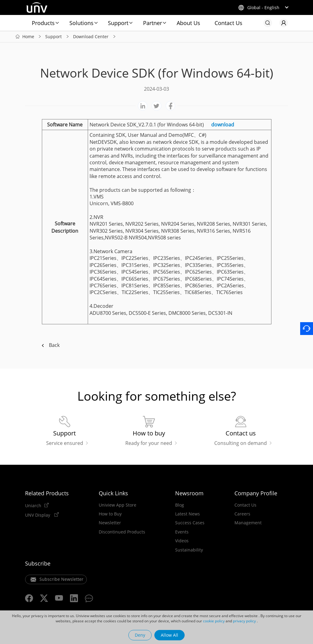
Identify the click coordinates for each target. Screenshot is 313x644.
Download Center (91, 36)
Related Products (47, 493)
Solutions (81, 23)
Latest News (188, 514)
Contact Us (228, 23)
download (223, 125)
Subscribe (38, 563)
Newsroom (189, 493)
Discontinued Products (122, 532)
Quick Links (113, 493)
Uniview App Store (118, 505)
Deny (140, 635)
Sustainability (189, 550)
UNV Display (38, 515)
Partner (153, 23)
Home (28, 36)
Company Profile (256, 493)
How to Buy (110, 514)
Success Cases (190, 523)
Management (248, 523)
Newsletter (110, 523)
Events (182, 532)
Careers (242, 514)
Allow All (169, 635)
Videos (182, 541)
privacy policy (244, 621)
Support (118, 23)
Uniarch (33, 505)
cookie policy (214, 621)
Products (43, 23)
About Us (188, 23)
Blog (180, 505)
